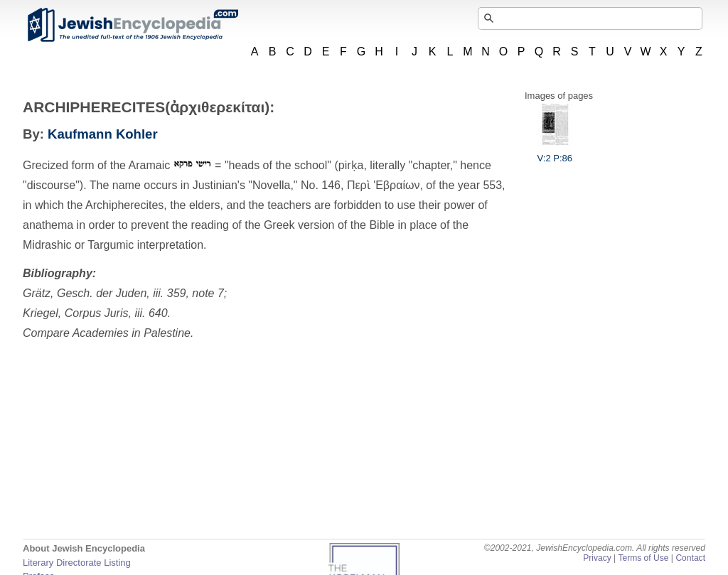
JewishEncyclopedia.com (132, 25)
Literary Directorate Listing (77, 563)
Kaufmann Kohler (103, 134)
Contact (690, 558)
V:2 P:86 (555, 153)
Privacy (597, 558)
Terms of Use (643, 558)
